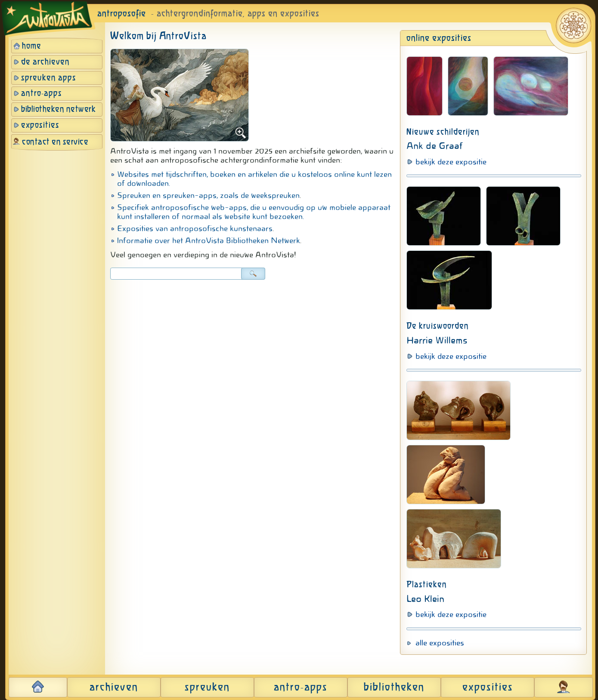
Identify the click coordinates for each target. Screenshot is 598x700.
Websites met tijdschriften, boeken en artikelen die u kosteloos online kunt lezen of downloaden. (254, 179)
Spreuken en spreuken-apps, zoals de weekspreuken (208, 195)
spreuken (207, 688)
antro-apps (42, 94)
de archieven (45, 62)
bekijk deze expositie (451, 162)
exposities (40, 125)
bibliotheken (394, 688)
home (32, 46)
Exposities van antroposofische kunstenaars (195, 228)
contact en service (55, 142)
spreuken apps (49, 78)
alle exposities (440, 643)
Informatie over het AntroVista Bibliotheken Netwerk (209, 241)
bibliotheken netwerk (58, 109)
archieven (114, 688)
